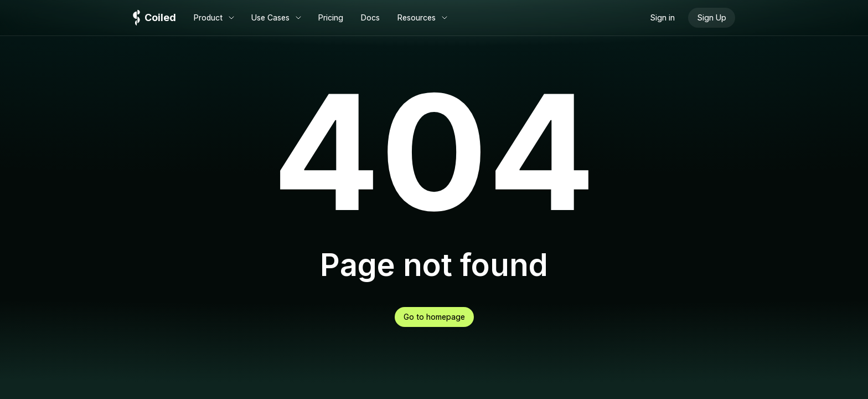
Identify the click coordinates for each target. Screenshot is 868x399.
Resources (423, 17)
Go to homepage (434, 317)
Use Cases (277, 17)
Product (215, 17)
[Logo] (154, 18)
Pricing (331, 17)
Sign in (662, 17)
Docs (370, 17)
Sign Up (712, 17)
